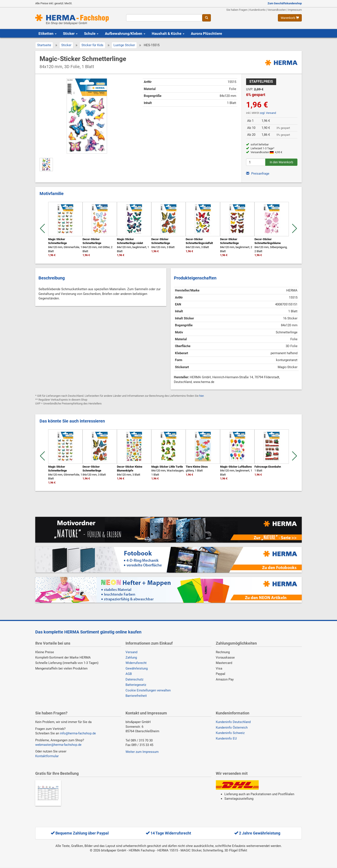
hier (201, 396)
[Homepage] (77, 19)
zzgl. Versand (268, 113)
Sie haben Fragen (237, 10)
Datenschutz (134, 679)
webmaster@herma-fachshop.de (58, 745)
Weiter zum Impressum (142, 752)
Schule (91, 34)
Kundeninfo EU (226, 738)
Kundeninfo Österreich (232, 728)
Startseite (44, 45)
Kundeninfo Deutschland (233, 722)
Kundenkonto (257, 10)
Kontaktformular (47, 756)
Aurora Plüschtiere (206, 34)
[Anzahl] (256, 162)
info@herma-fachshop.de (78, 733)
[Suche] (207, 18)
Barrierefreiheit (136, 696)
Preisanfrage (258, 174)
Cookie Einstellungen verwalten (148, 690)
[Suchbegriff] (164, 18)
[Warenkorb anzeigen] (290, 18)
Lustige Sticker (124, 45)
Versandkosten (277, 10)
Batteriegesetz (136, 685)
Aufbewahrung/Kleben (125, 34)
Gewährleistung (137, 668)
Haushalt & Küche (168, 34)
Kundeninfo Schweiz (230, 733)
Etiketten (47, 34)
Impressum (295, 10)
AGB (129, 674)
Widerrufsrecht (136, 663)
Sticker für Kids (92, 45)
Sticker (70, 34)
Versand (131, 652)
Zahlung (131, 657)
